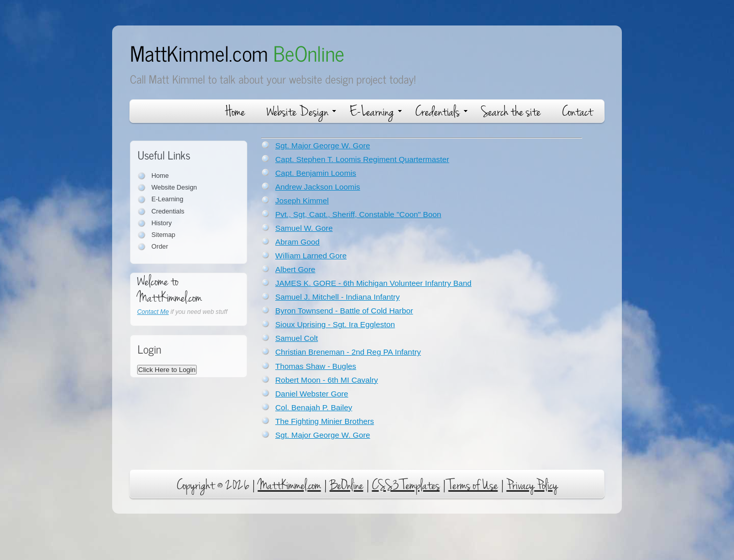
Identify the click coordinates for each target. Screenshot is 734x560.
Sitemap (163, 235)
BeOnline (347, 485)
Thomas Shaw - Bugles (316, 366)
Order (160, 246)
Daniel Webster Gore (312, 394)
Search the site (511, 112)
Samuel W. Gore (304, 228)
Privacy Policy (532, 485)
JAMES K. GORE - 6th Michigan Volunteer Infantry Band (373, 283)
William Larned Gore (311, 256)
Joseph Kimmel (302, 201)
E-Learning (376, 112)
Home (235, 112)
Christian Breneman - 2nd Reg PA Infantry (348, 352)
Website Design (301, 112)
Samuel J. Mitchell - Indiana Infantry (337, 297)
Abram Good (297, 242)
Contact (578, 112)
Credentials (441, 112)
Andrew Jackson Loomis (318, 187)
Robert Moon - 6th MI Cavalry (326, 380)
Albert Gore (295, 269)
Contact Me (153, 312)
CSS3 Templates (406, 485)
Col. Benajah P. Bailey (314, 407)
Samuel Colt (297, 338)
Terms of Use (473, 485)
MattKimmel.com (237, 53)
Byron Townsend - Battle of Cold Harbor (344, 311)
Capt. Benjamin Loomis (316, 173)
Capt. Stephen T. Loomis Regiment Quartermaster (362, 159)
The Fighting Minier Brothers (325, 421)
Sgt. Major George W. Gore (323, 145)
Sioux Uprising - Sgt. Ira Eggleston (335, 324)
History (162, 223)
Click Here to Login (167, 370)
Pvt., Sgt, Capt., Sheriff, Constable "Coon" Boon (358, 214)
